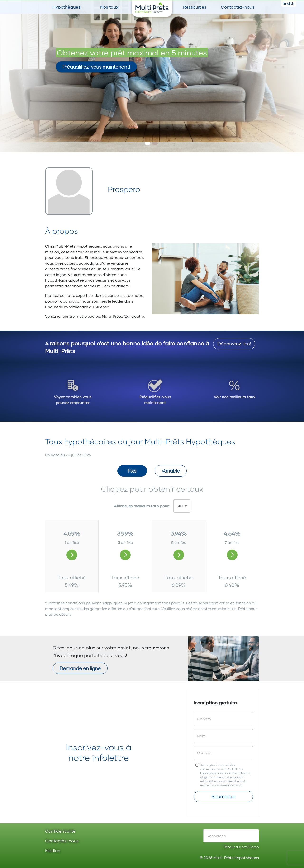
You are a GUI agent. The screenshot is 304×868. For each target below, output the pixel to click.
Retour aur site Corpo (241, 847)
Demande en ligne (80, 668)
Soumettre (223, 796)
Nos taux (109, 7)
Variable (171, 471)
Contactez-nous (238, 7)
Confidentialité (60, 831)
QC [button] (180, 506)
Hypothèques (66, 7)
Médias (53, 851)
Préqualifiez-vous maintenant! (96, 67)
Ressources (195, 7)
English (289, 3)
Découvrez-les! (234, 344)
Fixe (132, 471)
